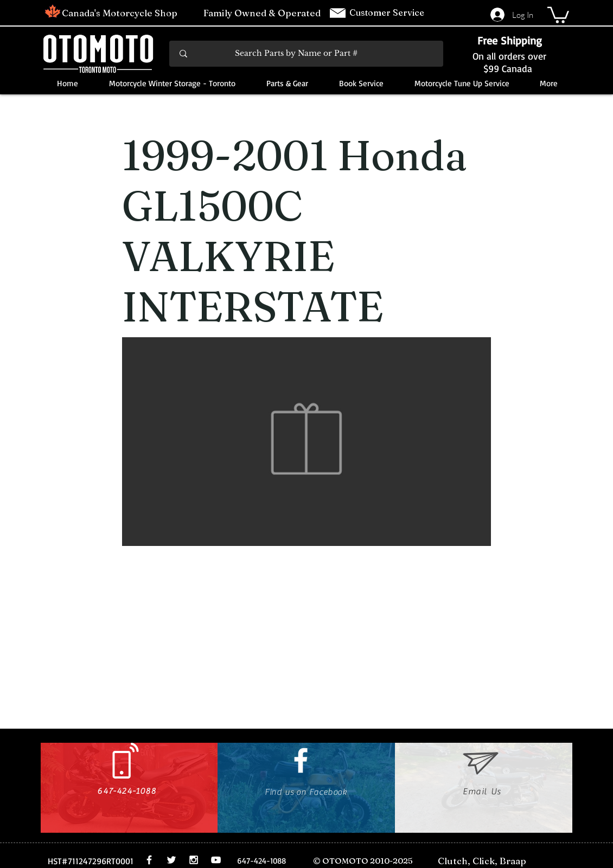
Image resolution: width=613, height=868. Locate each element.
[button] (558, 14)
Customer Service (388, 12)
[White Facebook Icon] (301, 760)
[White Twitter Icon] (171, 860)
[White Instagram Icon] (194, 860)
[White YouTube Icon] (216, 860)
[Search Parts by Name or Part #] (307, 54)
